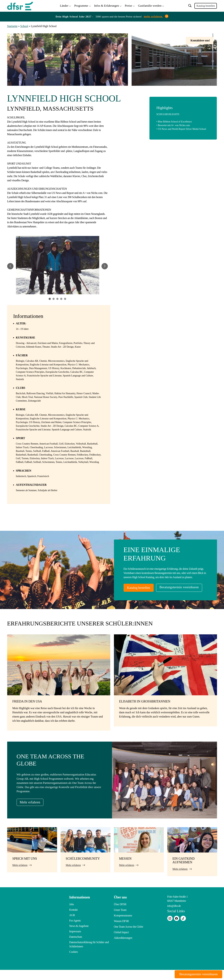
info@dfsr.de (174, 916)
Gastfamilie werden (150, 5)
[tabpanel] (58, 265)
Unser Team (120, 920)
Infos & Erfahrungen (107, 5)
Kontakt (73, 920)
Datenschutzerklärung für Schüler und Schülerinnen (89, 954)
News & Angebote (79, 936)
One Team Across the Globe (129, 936)
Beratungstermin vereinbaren (150, 598)
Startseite (12, 26)
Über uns (120, 907)
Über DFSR (120, 914)
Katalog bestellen (206, 6)
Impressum (75, 941)
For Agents (75, 931)
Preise (128, 5)
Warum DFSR (121, 931)
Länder (64, 5)
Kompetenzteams (123, 925)
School (24, 26)
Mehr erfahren (32, 812)
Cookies (74, 962)
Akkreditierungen (123, 947)
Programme (81, 5)
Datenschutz (76, 947)
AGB (72, 925)
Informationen (80, 907)
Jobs (72, 914)
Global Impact (121, 941)
